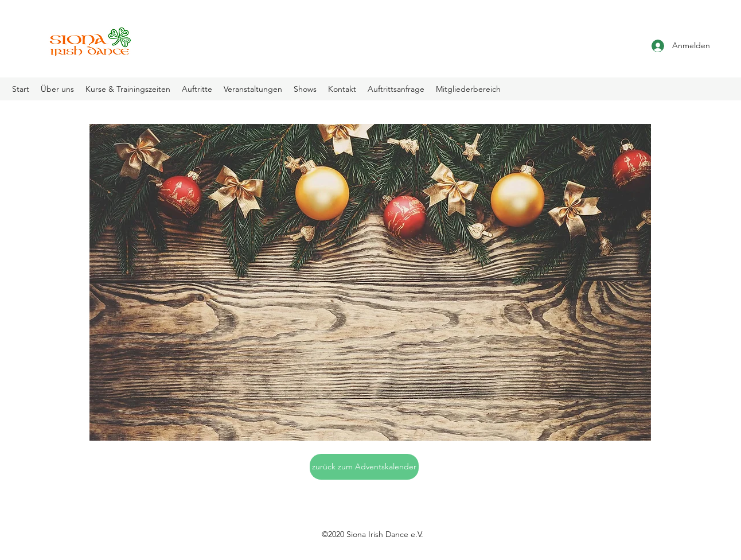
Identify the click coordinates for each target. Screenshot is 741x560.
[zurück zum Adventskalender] (364, 467)
